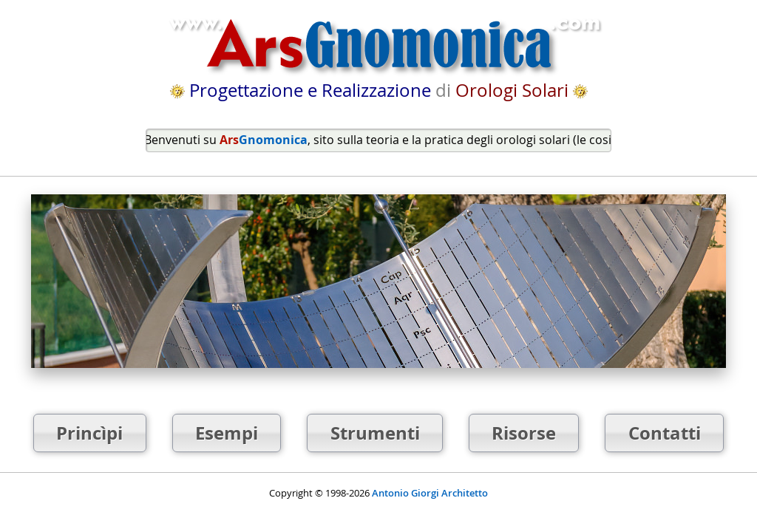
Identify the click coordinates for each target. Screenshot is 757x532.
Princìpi (89, 433)
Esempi (227, 433)
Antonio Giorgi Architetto (430, 493)
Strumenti (375, 433)
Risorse (524, 433)
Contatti (665, 433)
